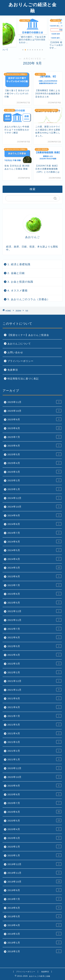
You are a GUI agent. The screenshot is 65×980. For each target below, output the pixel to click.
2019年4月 (34, 925)
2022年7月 (34, 629)
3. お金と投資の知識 (20, 282)
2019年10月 (34, 881)
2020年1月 (34, 855)
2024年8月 (34, 524)
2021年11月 (34, 690)
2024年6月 (34, 541)
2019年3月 (34, 934)
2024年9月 (34, 515)
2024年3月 (34, 567)
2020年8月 (34, 794)
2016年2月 (34, 951)
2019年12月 (34, 864)
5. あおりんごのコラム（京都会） (29, 299)
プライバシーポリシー (20, 361)
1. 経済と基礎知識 (19, 264)
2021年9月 (34, 698)
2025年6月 (34, 445)
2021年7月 (34, 716)
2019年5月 (34, 916)
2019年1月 (34, 942)
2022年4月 (34, 655)
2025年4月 (34, 463)
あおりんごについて (19, 344)
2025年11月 (34, 402)
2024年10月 (34, 506)
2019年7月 (34, 899)
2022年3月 (34, 663)
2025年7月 (34, 437)
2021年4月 (34, 733)
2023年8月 (34, 576)
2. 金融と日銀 (16, 273)
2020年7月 (34, 803)
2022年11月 (34, 620)
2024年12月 (34, 498)
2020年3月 (34, 838)
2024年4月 (34, 559)
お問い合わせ (15, 352)
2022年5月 (34, 646)
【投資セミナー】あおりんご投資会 (28, 335)
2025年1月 (34, 489)
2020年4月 (34, 829)
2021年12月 (34, 681)
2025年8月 (34, 428)
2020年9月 (34, 785)
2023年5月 (34, 602)
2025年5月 (34, 454)
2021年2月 (34, 751)
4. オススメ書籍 (18, 290)
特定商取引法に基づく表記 (23, 379)
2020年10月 (34, 777)
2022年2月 (34, 672)
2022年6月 (34, 637)
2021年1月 (34, 759)
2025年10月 (34, 411)
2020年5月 (34, 820)
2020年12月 (34, 768)
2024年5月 (34, 550)
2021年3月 (34, 742)
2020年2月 (34, 846)
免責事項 (13, 370)
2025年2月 (34, 480)
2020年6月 (34, 812)
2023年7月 (34, 585)
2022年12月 (34, 611)
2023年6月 (34, 594)
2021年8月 (34, 707)
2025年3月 (34, 472)
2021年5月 (34, 724)
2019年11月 (34, 873)
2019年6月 (34, 908)
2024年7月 (34, 533)
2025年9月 (34, 419)
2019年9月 (34, 890)
